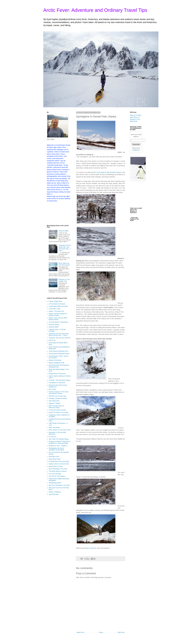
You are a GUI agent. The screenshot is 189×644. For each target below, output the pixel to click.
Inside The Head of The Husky (58, 412)
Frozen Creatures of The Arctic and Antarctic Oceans (59, 393)
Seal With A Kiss (54, 457)
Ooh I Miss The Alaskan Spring (59, 439)
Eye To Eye (90, 548)
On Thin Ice (52, 437)
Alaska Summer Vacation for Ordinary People (58, 315)
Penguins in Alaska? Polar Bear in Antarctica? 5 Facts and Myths (60, 442)
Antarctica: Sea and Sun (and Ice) (60, 338)
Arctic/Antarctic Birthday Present (59, 354)
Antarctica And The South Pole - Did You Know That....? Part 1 (65, 248)
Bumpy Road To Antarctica (57, 374)
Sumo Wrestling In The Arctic (58, 469)
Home (101, 632)
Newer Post (80, 632)
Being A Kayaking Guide (56, 363)
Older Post (121, 632)
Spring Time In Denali (56, 466)
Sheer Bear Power (55, 459)
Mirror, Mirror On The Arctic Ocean (64, 264)
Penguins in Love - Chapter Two (65, 280)
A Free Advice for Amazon (57, 304)
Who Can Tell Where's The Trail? (59, 485)
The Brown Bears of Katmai (58, 471)
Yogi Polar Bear (54, 494)
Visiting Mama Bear (55, 483)
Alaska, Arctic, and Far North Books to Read (58, 319)
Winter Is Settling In (55, 492)
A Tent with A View (55, 309)
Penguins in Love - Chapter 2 (58, 446)
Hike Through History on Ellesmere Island (56, 407)
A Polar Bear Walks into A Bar (58, 306)
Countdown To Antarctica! (57, 383)
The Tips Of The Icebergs (57, 476)
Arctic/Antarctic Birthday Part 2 (59, 351)
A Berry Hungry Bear (55, 301)
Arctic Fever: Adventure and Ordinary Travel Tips (95, 10)
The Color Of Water (55, 474)
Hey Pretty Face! (54, 401)
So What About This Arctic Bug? (59, 461)
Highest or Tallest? (55, 403)
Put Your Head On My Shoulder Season (108, 172)
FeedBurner (136, 150)
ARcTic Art (52, 340)
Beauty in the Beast (55, 360)
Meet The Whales (54, 427)
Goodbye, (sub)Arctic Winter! (58, 398)
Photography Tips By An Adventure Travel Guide (56, 449)
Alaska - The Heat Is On (56, 311)
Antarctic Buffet (63, 231)
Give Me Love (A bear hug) (57, 396)
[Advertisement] (54, 213)
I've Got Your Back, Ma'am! (57, 410)
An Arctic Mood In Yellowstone (58, 322)
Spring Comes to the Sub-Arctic (59, 464)
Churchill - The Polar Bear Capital (59, 380)
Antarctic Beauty (54, 325)
